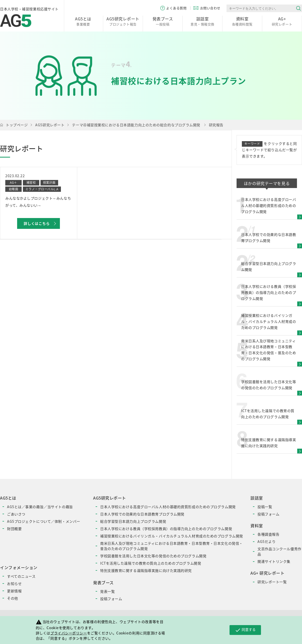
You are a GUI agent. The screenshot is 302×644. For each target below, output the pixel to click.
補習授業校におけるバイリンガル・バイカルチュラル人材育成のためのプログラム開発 (172, 536)
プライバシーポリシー (69, 633)
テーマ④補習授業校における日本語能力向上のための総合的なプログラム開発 (136, 125)
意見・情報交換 (202, 21)
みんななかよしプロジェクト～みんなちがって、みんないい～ (38, 202)
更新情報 (14, 591)
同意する (245, 630)
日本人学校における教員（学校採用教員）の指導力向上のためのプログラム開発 (166, 529)
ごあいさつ (16, 514)
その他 (13, 598)
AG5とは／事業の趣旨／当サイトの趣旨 (40, 507)
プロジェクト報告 (123, 21)
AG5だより (267, 541)
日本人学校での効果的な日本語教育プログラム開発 (142, 514)
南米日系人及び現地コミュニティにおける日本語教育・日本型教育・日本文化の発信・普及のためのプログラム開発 (172, 546)
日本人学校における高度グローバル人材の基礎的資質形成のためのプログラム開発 (168, 507)
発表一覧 (107, 591)
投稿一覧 (265, 507)
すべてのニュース (21, 576)
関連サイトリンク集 (274, 561)
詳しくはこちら (37, 223)
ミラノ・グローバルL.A (42, 189)
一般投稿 (163, 21)
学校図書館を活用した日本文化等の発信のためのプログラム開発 (153, 556)
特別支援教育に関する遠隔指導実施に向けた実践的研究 (146, 570)
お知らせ (14, 584)
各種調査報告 (268, 534)
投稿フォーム (111, 599)
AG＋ (13, 182)
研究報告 (216, 125)
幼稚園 (13, 189)
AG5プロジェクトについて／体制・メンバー (44, 521)
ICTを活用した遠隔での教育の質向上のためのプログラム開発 (151, 563)
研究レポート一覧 (272, 582)
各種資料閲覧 (242, 21)
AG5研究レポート (50, 125)
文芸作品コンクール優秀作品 (279, 551)
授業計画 (49, 182)
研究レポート (282, 21)
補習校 (31, 182)
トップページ (17, 125)
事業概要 (83, 21)
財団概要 (14, 529)
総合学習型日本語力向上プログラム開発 (133, 521)
